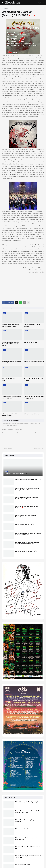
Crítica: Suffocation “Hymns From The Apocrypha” (34, 397)
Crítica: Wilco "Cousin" (31, 342)
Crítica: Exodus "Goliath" (22, 865)
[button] (2, 3)
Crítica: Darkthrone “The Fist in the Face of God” (27, 507)
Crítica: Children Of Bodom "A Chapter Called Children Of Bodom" (11, 344)
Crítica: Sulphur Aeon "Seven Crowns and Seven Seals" (10, 325)
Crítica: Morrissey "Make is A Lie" (28, 479)
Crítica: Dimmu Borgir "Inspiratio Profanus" (11, 362)
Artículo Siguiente (38, 449)
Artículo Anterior (7, 449)
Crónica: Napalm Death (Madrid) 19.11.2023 (33, 380)
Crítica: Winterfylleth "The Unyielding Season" (29, 802)
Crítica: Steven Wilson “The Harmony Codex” (10, 415)
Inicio (3, 9)
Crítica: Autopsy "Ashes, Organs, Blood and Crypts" (11, 397)
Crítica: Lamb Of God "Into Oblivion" (26, 516)
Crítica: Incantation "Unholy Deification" (32, 325)
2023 (8, 9)
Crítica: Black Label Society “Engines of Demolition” (26, 498)
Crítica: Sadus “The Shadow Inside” (10, 380)
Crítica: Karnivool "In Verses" (27, 551)
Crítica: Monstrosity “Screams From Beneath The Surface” (28, 534)
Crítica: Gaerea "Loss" (25, 524)
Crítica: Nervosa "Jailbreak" (32, 414)
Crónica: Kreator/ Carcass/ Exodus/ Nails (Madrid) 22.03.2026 (27, 543)
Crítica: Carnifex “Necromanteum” (34, 361)
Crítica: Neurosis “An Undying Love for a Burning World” (27, 489)
